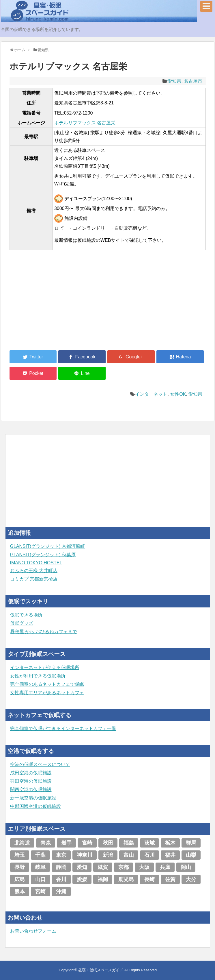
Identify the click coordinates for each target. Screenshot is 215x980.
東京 (61, 855)
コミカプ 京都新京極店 (34, 579)
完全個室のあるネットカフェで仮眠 (47, 684)
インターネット (151, 394)
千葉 (40, 855)
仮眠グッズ (22, 623)
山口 (40, 879)
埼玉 (20, 855)
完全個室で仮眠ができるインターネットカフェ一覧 (63, 728)
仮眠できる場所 (26, 615)
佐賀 (170, 879)
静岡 (61, 867)
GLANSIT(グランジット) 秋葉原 (43, 555)
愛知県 (174, 81)
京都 (124, 867)
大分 (191, 879)
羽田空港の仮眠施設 (31, 781)
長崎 (149, 879)
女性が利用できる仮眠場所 (38, 676)
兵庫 (165, 867)
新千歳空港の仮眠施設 (33, 798)
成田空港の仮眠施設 (31, 773)
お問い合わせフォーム (33, 931)
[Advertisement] (53, 304)
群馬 (191, 843)
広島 (20, 879)
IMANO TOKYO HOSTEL (36, 563)
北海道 (22, 843)
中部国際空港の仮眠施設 (35, 806)
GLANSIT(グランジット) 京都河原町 (48, 546)
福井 (170, 855)
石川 (149, 855)
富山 (129, 855)
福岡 (103, 879)
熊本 (20, 891)
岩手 (66, 843)
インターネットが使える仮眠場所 (45, 667)
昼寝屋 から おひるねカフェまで (44, 632)
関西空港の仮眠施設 (31, 790)
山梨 (191, 855)
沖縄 (61, 891)
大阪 (144, 867)
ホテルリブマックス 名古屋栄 (85, 123)
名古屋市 (193, 81)
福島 (129, 843)
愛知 (82, 867)
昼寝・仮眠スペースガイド (101, 970)
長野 (20, 867)
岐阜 (40, 867)
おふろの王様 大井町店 (34, 571)
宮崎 (87, 843)
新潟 (108, 855)
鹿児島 (126, 879)
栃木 (170, 843)
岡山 (186, 867)
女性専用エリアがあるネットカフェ (47, 693)
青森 (46, 843)
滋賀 (103, 867)
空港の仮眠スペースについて (40, 764)
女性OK (178, 394)
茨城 (149, 843)
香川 (61, 879)
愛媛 (82, 879)
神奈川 (85, 855)
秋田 (108, 843)
